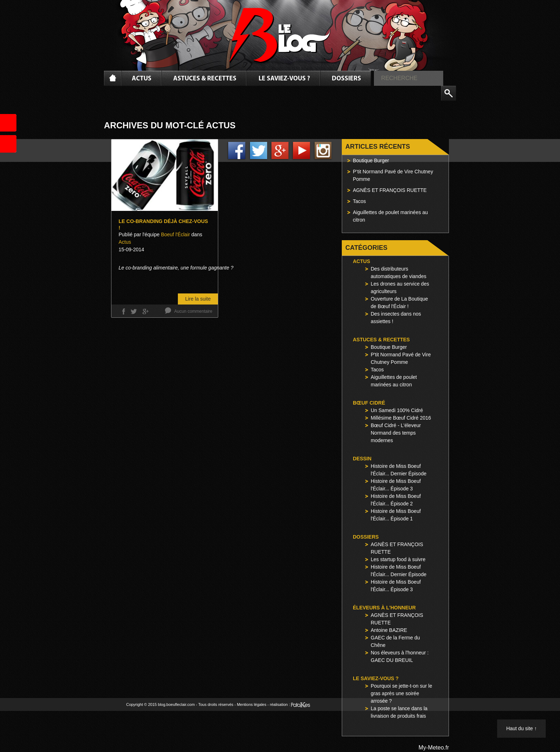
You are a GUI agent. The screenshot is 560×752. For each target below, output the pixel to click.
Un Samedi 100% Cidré (397, 410)
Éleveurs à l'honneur (384, 608)
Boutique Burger (371, 160)
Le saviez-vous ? (284, 79)
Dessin (362, 459)
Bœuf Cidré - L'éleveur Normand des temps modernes (396, 433)
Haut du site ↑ (521, 728)
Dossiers (346, 79)
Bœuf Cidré (369, 403)
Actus (142, 79)
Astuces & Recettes (205, 79)
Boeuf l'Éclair (176, 234)
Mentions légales (252, 704)
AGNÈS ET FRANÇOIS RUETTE (390, 190)
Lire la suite (198, 299)
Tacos (359, 201)
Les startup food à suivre (398, 559)
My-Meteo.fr (434, 748)
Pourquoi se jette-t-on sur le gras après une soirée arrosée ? (401, 693)
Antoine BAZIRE (389, 630)
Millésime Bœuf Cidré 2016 (401, 418)
